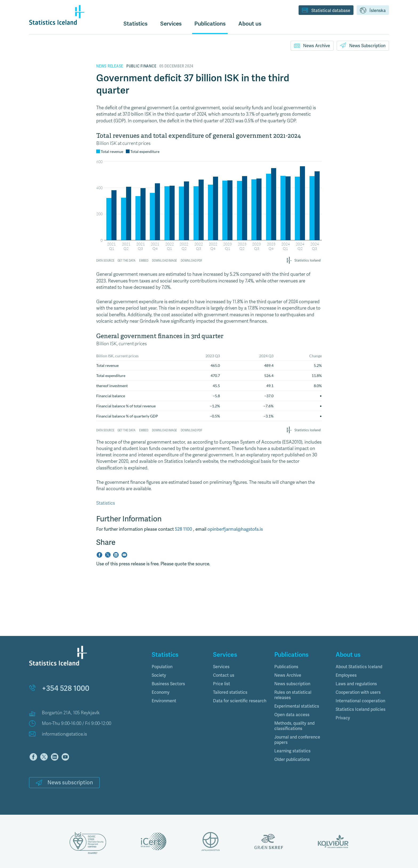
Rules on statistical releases (293, 695)
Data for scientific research (240, 701)
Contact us (224, 675)
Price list (222, 684)
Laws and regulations (356, 684)
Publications (286, 667)
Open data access (292, 715)
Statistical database (326, 11)
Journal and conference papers (297, 740)
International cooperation (360, 701)
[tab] (178, 667)
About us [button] (250, 24)
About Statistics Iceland (359, 667)
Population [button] (162, 667)
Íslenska (373, 11)
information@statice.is (64, 734)
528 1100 (184, 529)
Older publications (292, 759)
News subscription (64, 782)
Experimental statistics (297, 706)
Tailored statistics (230, 692)
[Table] (209, 383)
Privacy (343, 718)
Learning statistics (292, 751)
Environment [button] (164, 701)
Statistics (135, 24)
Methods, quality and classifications (294, 726)
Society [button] (159, 675)
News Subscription (363, 45)
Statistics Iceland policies (361, 709)
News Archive (312, 46)
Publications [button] (210, 24)
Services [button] (171, 24)
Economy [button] (161, 692)
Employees (346, 675)
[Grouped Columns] (209, 199)
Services (221, 667)
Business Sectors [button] (168, 684)
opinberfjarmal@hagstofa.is (235, 529)
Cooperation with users (358, 692)
